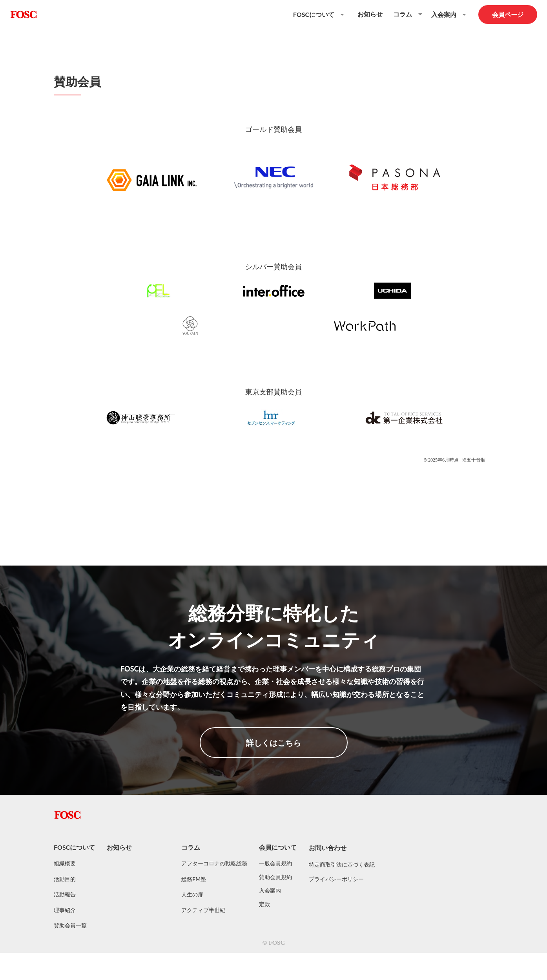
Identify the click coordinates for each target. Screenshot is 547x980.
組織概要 (65, 863)
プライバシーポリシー (336, 879)
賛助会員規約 (275, 877)
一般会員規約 (275, 863)
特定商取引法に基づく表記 (342, 864)
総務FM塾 (194, 879)
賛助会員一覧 (70, 925)
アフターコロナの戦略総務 (214, 863)
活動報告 (65, 894)
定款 (264, 904)
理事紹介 (65, 910)
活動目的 (65, 879)
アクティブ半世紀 (203, 910)
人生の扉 (192, 894)
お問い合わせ (328, 848)
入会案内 (270, 890)
